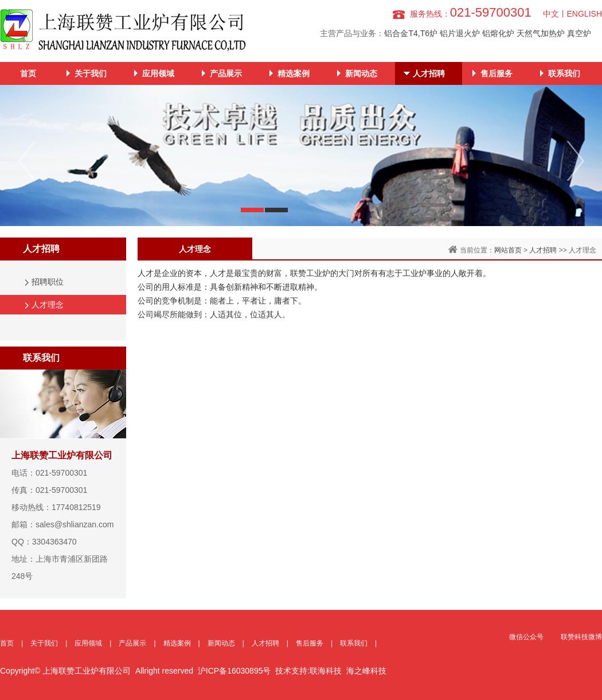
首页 (28, 73)
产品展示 (226, 73)
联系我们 (564, 73)
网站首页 (508, 250)
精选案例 (294, 73)
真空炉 (579, 33)
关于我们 (91, 73)
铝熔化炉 (498, 33)
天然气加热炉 (541, 33)
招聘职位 (48, 282)
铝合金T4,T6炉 (411, 33)
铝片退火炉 (460, 33)
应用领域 (158, 73)
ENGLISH (585, 14)
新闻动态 (361, 73)
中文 (551, 14)
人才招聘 (429, 73)
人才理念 (48, 305)
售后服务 (497, 73)
